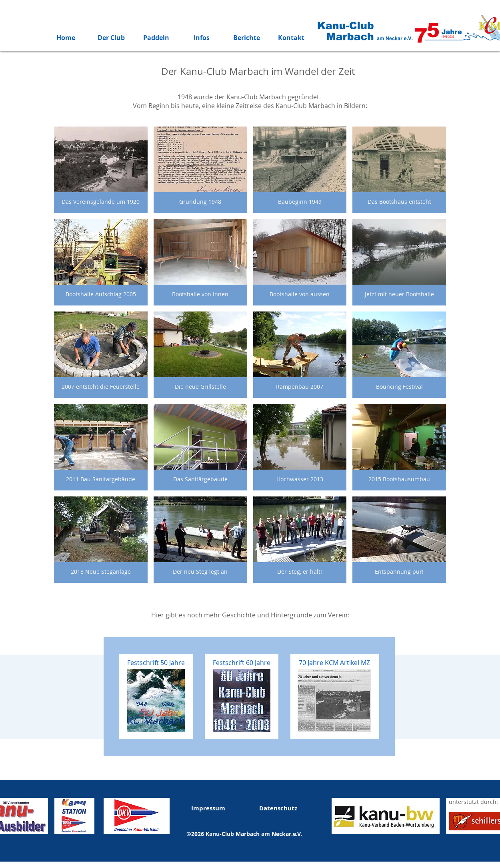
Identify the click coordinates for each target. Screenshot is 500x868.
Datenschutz (278, 808)
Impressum (208, 808)
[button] (101, 170)
